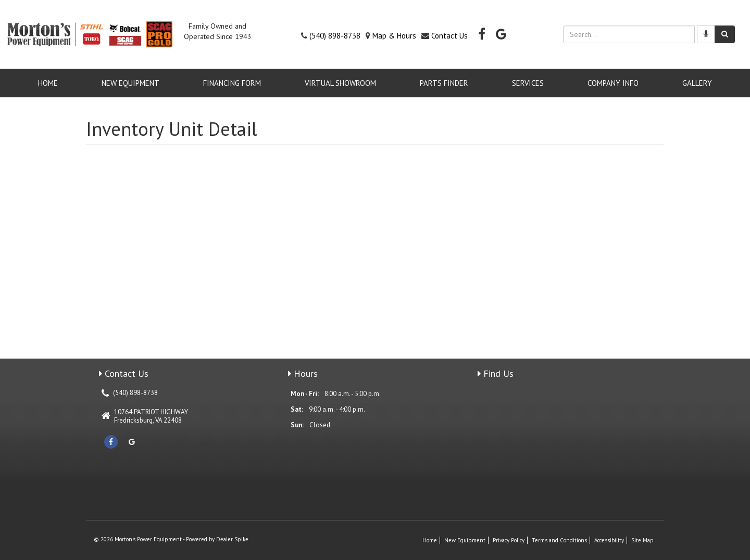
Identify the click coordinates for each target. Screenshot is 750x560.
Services (528, 83)
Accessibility (609, 540)
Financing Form (232, 83)
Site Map (642, 540)
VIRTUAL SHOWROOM (340, 83)
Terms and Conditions (559, 540)
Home (48, 83)
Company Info (613, 83)
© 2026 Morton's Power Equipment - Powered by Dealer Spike (171, 539)
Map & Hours (394, 36)
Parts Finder (444, 83)
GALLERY (697, 83)
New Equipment (130, 83)
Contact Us (449, 36)
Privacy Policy (509, 540)
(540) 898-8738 (335, 36)
